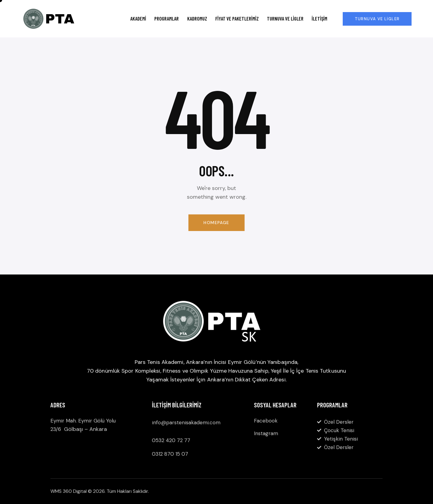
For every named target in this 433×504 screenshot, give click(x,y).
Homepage (216, 223)
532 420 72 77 (173, 440)
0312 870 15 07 (170, 454)
